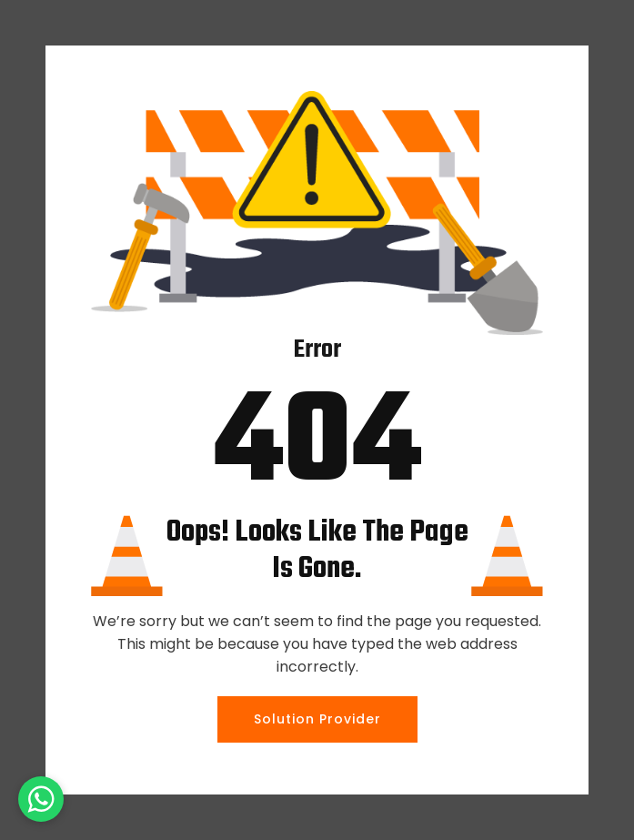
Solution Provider (317, 719)
